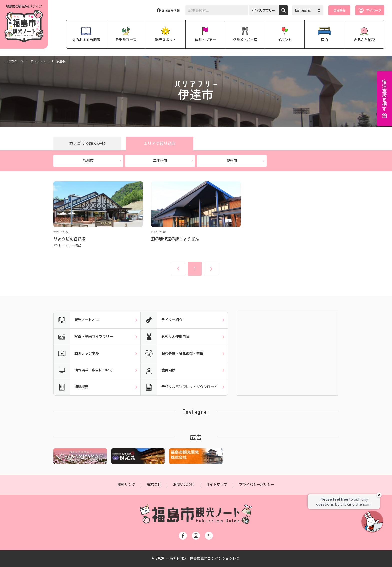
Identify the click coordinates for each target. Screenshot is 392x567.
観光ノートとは (76, 320)
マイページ (374, 10)
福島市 (102, 161)
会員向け (158, 370)
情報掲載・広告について (83, 370)
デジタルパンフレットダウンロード (179, 387)
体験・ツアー (205, 40)
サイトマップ (217, 485)
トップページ (14, 61)
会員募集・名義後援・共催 (172, 354)
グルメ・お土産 (245, 40)
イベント (285, 40)
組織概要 (71, 387)
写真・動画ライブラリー (83, 337)
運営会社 (154, 485)
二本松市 (173, 161)
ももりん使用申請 (165, 337)
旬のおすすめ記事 (86, 40)
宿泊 (324, 40)
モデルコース (126, 40)
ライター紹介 (162, 320)
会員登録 (339, 10)
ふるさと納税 (364, 40)
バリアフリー (40, 61)
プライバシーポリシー (257, 485)
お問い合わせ (184, 485)
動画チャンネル (76, 354)
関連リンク (126, 485)
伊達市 (246, 161)
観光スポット (166, 40)
